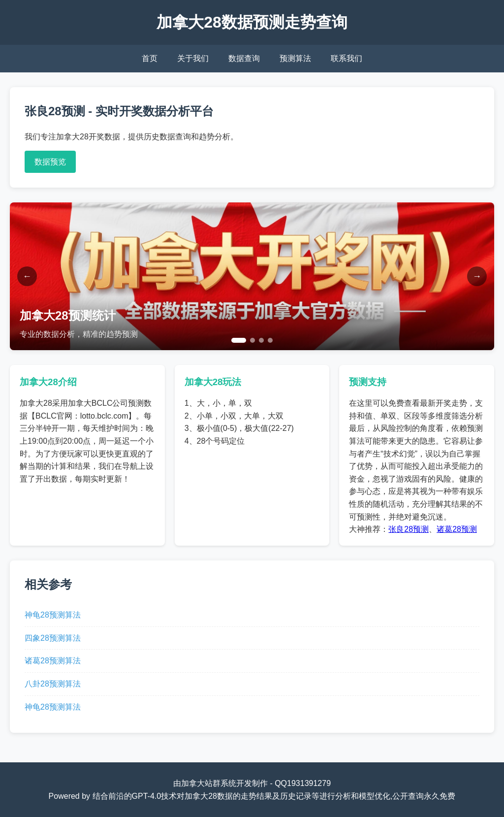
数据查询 (244, 58)
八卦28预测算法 (53, 684)
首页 (150, 58)
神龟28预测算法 (53, 615)
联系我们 (346, 58)
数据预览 (50, 162)
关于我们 (193, 58)
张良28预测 (409, 529)
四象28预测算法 (53, 638)
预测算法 (295, 58)
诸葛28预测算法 (53, 661)
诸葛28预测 (457, 529)
